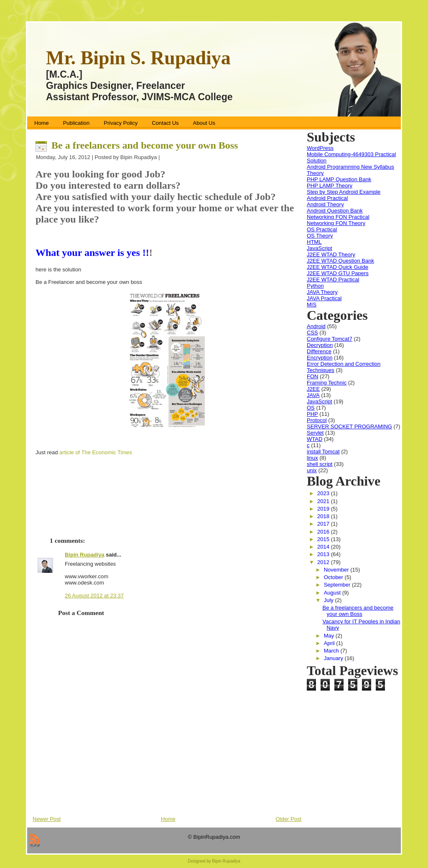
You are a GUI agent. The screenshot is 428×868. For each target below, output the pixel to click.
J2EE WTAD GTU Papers (338, 273)
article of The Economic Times (96, 452)
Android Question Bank (335, 211)
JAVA (313, 395)
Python (315, 286)
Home (168, 819)
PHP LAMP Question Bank (339, 179)
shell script (320, 464)
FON (312, 376)
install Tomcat (323, 452)
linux (312, 458)
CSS (312, 333)
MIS (312, 305)
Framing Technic (327, 383)
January (334, 658)
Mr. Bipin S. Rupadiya (138, 58)
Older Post (289, 819)
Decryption (320, 345)
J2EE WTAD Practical (333, 280)
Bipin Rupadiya (85, 555)
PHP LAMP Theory (330, 186)
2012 (324, 562)
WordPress (320, 148)
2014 (324, 547)
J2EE (313, 389)
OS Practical (322, 229)
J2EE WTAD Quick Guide (338, 267)
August (333, 593)
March (332, 651)
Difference (319, 351)
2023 (324, 493)
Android (316, 326)
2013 (324, 554)
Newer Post (47, 819)
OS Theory (320, 236)
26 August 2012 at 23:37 (94, 596)
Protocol (317, 420)
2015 (324, 539)
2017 (324, 524)
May (330, 636)
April (330, 643)
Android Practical (327, 198)
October (334, 577)
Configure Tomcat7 (330, 339)
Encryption (320, 358)
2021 (324, 501)
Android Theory (325, 204)
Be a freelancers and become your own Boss (145, 145)
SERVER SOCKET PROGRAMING (349, 426)
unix (312, 470)
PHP (312, 414)
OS (311, 408)
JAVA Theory (322, 292)
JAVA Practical (324, 298)
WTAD (315, 439)
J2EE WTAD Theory (331, 254)
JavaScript (320, 248)
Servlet (315, 433)
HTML (314, 242)
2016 (324, 532)
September (338, 585)
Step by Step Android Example (344, 192)
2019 (324, 509)
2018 (324, 516)
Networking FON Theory (336, 223)
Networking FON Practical (338, 217)
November (337, 570)
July (330, 600)
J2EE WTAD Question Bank (340, 261)
